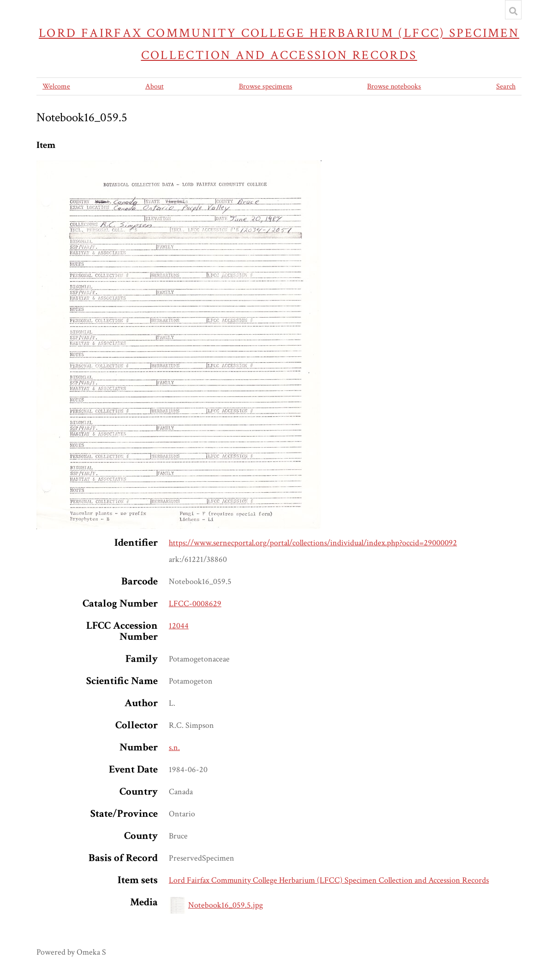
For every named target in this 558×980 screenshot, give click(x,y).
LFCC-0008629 (195, 604)
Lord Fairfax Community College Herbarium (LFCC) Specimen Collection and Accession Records (279, 44)
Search (506, 86)
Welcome (56, 86)
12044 (179, 626)
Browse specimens (266, 86)
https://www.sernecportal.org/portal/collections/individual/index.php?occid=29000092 (313, 543)
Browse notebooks (394, 86)
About (154, 86)
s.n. (174, 747)
